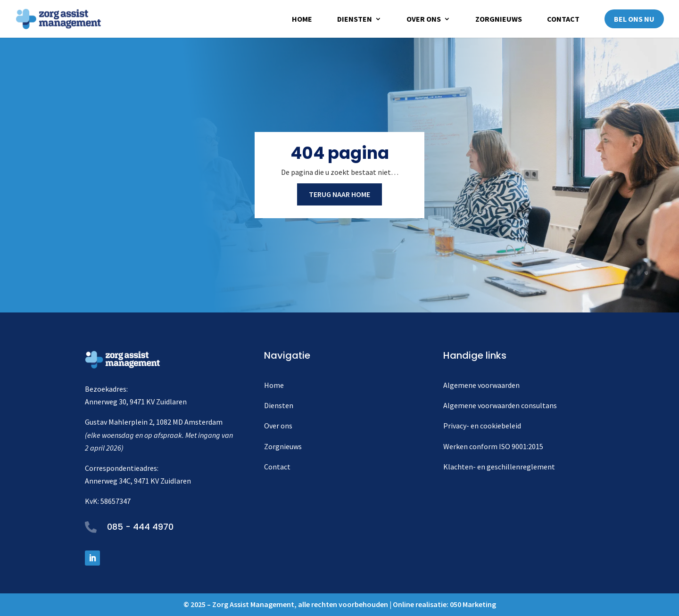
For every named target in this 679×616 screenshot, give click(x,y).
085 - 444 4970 (140, 527)
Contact (563, 20)
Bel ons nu (634, 19)
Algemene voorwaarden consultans (500, 405)
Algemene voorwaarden (481, 385)
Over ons (424, 20)
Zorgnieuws (499, 20)
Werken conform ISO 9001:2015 (493, 446)
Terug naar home (339, 194)
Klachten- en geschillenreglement (499, 467)
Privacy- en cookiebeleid (482, 426)
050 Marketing (473, 604)
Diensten (355, 20)
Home (302, 20)
